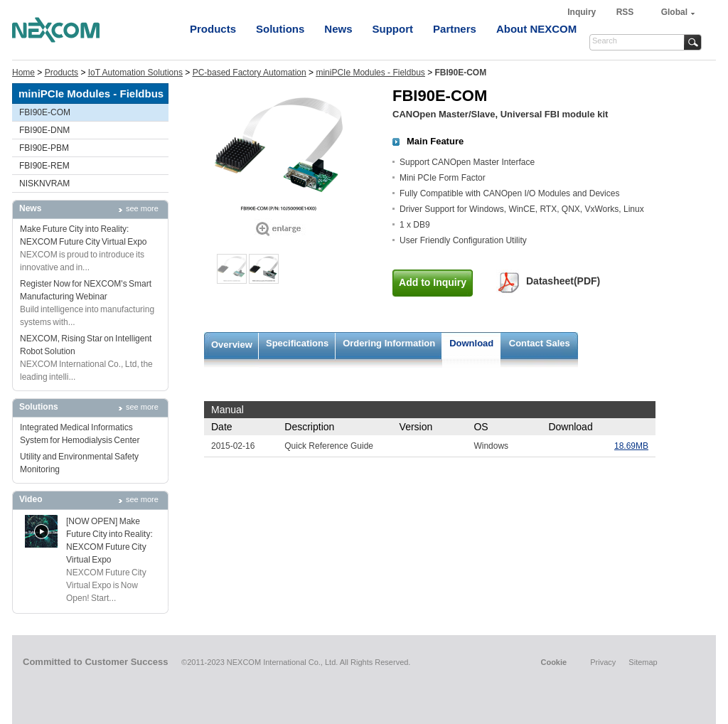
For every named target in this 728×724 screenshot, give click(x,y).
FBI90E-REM (44, 166)
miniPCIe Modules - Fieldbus (370, 73)
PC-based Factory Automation (250, 73)
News (338, 29)
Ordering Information (389, 343)
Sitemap (643, 662)
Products (213, 29)
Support (393, 29)
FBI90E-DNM (44, 130)
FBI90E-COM (45, 112)
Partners (455, 29)
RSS (625, 12)
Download (471, 343)
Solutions (280, 29)
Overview (232, 345)
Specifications (297, 343)
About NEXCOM (536, 29)
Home (23, 73)
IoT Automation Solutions (135, 73)
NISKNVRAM (44, 183)
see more (142, 208)
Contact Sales (540, 343)
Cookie (553, 662)
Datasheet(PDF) (563, 281)
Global (674, 12)
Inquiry (583, 12)
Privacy (603, 662)
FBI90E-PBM (44, 148)
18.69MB (631, 446)
